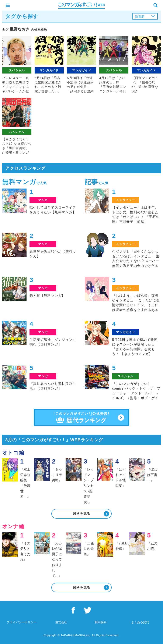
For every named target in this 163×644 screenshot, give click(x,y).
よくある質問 (140, 622)
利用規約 (101, 622)
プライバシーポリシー (22, 622)
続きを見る (81, 514)
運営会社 (61, 622)
